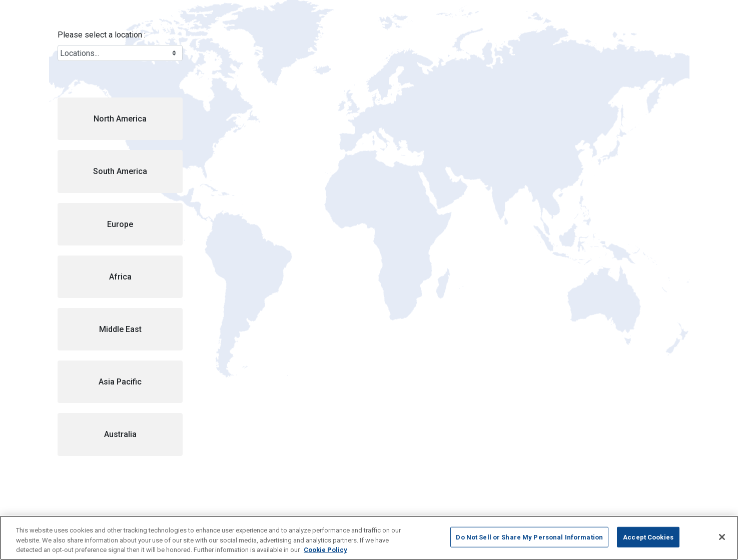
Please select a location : (102, 35)
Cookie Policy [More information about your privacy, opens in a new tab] (325, 550)
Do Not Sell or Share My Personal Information (529, 537)
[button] (120, 119)
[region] (369, 538)
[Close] (722, 537)
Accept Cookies (648, 537)
